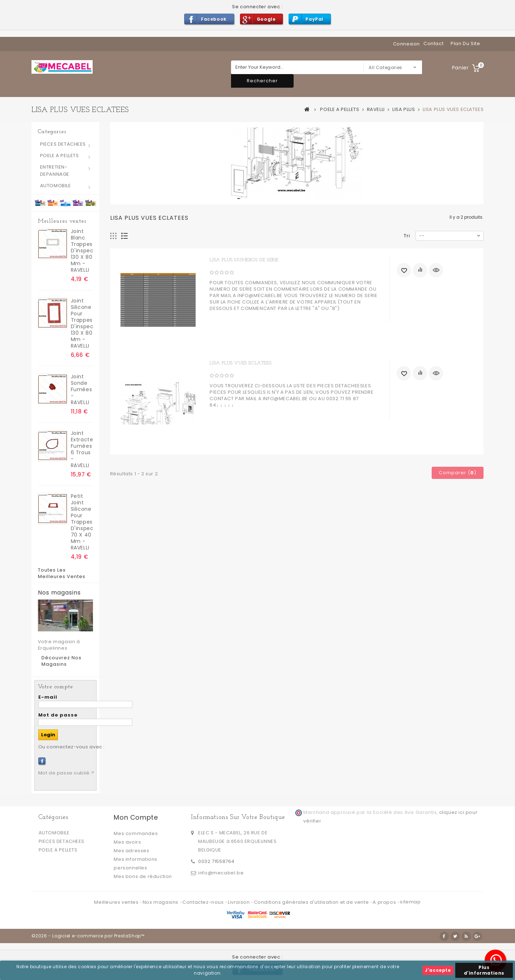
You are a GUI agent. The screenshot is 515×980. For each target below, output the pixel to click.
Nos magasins (59, 593)
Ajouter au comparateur (420, 270)
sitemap (410, 902)
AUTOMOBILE (56, 186)
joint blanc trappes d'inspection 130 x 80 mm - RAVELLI (82, 251)
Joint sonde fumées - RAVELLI (82, 389)
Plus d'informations (484, 970)
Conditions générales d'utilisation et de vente (312, 902)
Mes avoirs (127, 842)
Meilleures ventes (62, 221)
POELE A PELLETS (60, 156)
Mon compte (136, 817)
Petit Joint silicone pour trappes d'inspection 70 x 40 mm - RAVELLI (82, 522)
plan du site (465, 43)
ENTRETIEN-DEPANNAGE (55, 171)
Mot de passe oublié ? (66, 773)
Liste (125, 236)
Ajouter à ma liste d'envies (404, 270)
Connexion (406, 44)
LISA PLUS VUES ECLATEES (241, 363)
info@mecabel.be (221, 873)
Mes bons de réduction (143, 876)
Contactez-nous (204, 902)
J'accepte (438, 970)
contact (433, 43)
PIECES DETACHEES (63, 144)
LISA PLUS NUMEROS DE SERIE (244, 260)
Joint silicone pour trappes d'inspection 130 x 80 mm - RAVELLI (82, 323)
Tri (407, 236)
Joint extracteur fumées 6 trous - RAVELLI (82, 449)
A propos (385, 902)
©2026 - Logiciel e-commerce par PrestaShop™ (88, 936)
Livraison (239, 902)
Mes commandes (136, 833)
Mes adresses (131, 851)
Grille (114, 236)
